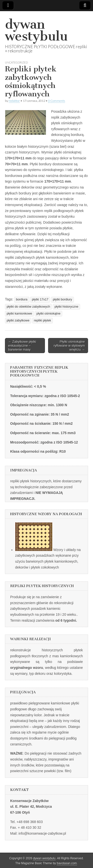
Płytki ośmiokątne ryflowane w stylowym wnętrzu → (69, 345)
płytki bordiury (62, 299)
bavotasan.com (67, 863)
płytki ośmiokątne (48, 314)
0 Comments (57, 101)
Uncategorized (16, 62)
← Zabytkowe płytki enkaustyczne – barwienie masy (22, 345)
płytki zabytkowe (18, 320)
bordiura (22, 299)
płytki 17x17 (40, 299)
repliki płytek (43, 320)
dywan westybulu (36, 30)
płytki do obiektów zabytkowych (28, 307)
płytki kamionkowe (19, 314)
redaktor (14, 101)
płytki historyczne (66, 307)
